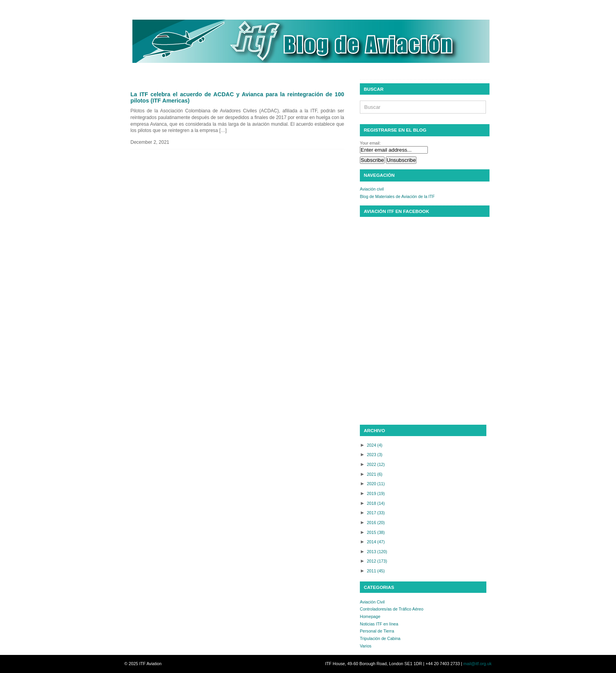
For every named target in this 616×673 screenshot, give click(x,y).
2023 (375, 455)
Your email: (370, 143)
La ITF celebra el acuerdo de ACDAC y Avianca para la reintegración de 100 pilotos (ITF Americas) (237, 97)
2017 (376, 513)
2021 (375, 474)
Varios (366, 646)
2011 (376, 571)
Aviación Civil (372, 602)
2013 (377, 552)
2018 (376, 503)
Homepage (370, 616)
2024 (375, 445)
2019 (376, 493)
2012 (377, 561)
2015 (376, 532)
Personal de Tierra (377, 631)
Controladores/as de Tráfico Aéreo (392, 609)
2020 (376, 484)
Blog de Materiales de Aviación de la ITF (397, 196)
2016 (376, 523)
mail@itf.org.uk (477, 664)
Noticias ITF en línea (379, 624)
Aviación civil (372, 189)
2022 (376, 464)
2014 (376, 542)
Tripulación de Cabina (380, 638)
